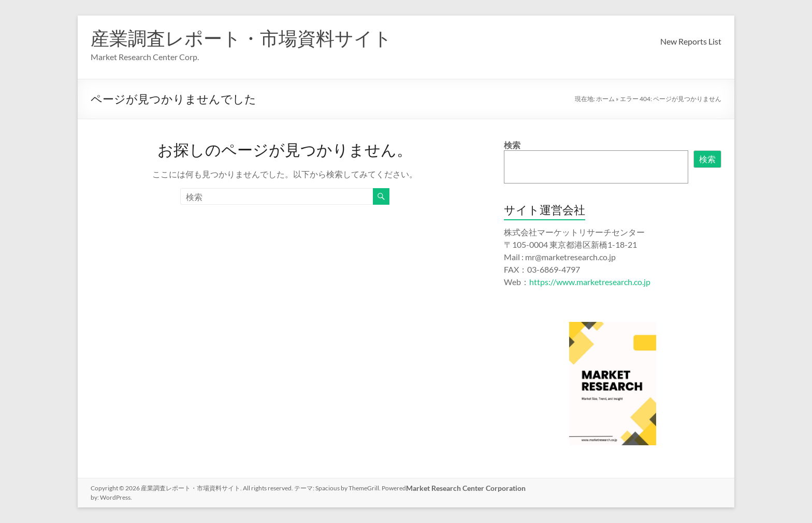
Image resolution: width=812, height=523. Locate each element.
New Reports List (691, 41)
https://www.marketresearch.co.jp (590, 282)
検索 (512, 145)
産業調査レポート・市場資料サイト (241, 38)
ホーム (605, 99)
